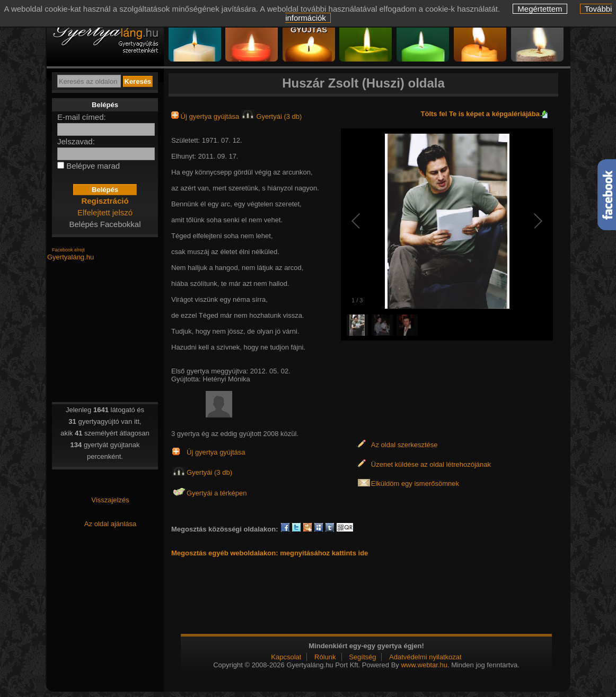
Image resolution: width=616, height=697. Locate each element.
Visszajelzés (110, 500)
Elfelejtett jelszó (105, 212)
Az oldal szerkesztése (404, 445)
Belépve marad (93, 166)
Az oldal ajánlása (110, 524)
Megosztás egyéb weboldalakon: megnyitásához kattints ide (270, 553)
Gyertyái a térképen (217, 493)
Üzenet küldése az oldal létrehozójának (431, 464)
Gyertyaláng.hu (71, 257)
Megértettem (540, 9)
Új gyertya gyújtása (206, 116)
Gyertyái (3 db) (272, 116)
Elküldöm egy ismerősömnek (415, 483)
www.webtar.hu (424, 665)
